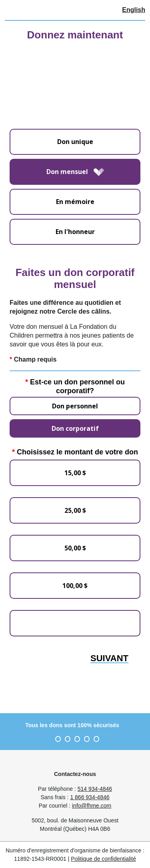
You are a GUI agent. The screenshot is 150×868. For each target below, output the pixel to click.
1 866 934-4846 (90, 797)
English (134, 10)
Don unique (75, 142)
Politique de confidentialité (103, 859)
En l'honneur (75, 232)
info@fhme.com (92, 806)
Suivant (109, 659)
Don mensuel (75, 172)
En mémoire (75, 202)
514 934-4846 (95, 789)
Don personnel (75, 406)
